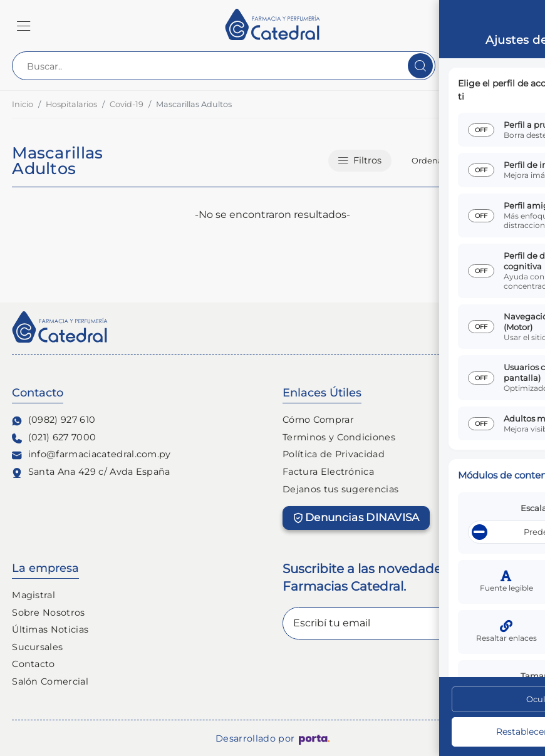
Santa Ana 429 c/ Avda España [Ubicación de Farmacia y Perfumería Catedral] (91, 472)
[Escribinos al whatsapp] (506, 717)
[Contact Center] (492, 66)
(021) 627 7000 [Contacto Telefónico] (54, 438)
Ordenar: (430, 161)
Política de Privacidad (334, 454)
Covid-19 (127, 104)
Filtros (360, 160)
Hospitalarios (71, 104)
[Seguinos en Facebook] (475, 328)
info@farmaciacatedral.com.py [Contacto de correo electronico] (91, 454)
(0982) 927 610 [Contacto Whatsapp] (54, 420)
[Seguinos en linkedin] (526, 328)
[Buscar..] (223, 66)
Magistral (34, 595)
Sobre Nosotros (48, 613)
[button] (24, 26)
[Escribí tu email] (408, 623)
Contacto (34, 664)
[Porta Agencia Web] (314, 739)
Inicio (23, 104)
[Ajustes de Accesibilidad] (506, 670)
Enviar (502, 623)
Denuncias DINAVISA (356, 517)
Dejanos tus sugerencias (340, 489)
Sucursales (37, 647)
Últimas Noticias (50, 629)
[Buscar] (420, 66)
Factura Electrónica (328, 472)
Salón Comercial (50, 681)
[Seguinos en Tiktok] (501, 328)
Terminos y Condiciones (339, 437)
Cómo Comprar (318, 420)
